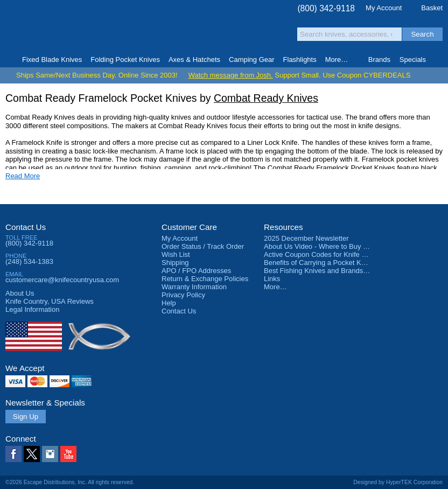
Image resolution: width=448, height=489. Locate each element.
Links (272, 279)
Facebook (13, 454)
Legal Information (32, 309)
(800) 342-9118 (326, 8)
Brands (379, 60)
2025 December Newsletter (306, 238)
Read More (23, 176)
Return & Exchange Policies (205, 279)
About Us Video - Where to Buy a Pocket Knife (336, 246)
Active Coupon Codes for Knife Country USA (333, 254)
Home (9, 60)
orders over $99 (194, 33)
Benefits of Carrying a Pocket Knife (318, 263)
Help (169, 303)
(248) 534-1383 (29, 261)
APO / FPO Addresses (196, 271)
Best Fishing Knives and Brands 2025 (322, 271)
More (337, 60)
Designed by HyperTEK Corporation (398, 482)
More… (275, 287)
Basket (432, 8)
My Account (384, 8)
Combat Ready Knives (266, 98)
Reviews (50, 301)
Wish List (176, 254)
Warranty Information (194, 287)
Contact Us (26, 227)
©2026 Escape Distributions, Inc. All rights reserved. (70, 482)
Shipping (175, 263)
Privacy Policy (183, 295)
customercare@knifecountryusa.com (62, 280)
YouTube (68, 454)
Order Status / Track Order (203, 246)
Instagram (50, 454)
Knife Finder (439, 60)
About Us (20, 293)
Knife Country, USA (51, 28)
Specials (413, 60)
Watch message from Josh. (231, 75)
